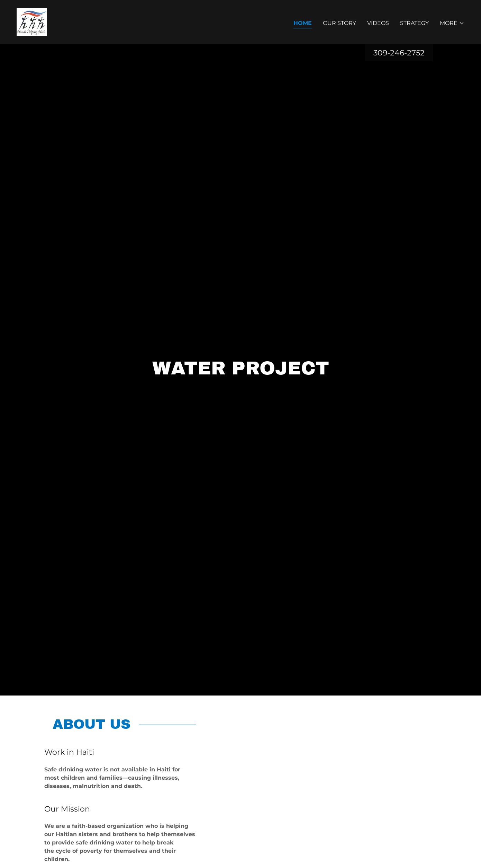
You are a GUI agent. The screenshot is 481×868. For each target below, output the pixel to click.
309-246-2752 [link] (399, 53)
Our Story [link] (339, 23)
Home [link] (303, 23)
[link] (32, 22)
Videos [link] (378, 23)
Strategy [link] (414, 23)
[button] (452, 23)
